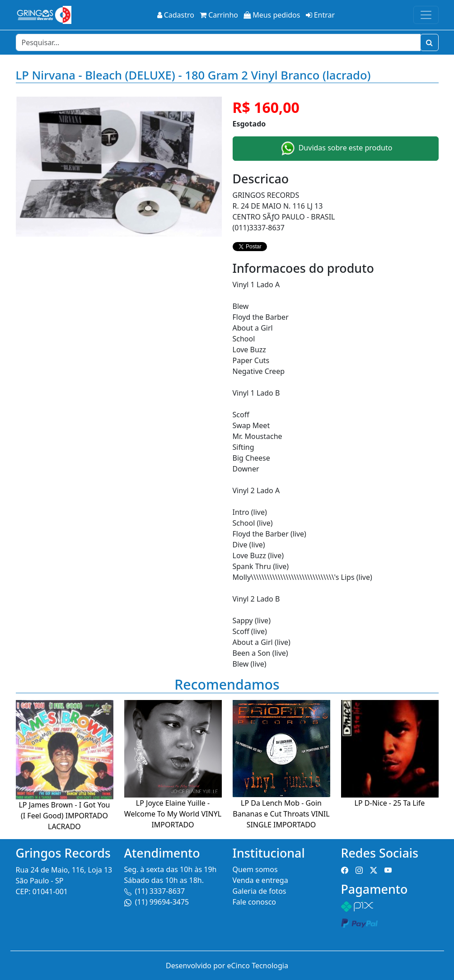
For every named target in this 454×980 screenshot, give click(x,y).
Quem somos (255, 869)
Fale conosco (255, 902)
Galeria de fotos (260, 891)
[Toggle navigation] (426, 15)
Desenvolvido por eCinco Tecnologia (227, 966)
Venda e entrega (260, 880)
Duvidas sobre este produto (336, 149)
